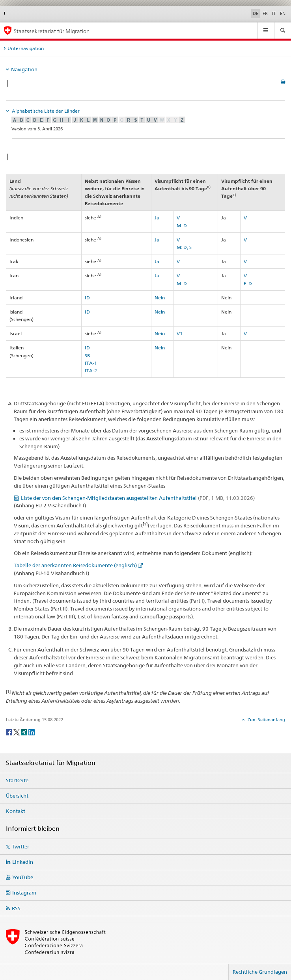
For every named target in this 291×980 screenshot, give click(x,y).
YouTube (23, 877)
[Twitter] (17, 732)
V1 (180, 333)
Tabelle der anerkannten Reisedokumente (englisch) (75, 565)
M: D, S (184, 247)
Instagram (24, 893)
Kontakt (16, 811)
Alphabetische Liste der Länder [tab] (45, 111)
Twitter (21, 846)
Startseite (17, 780)
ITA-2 (91, 370)
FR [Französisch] (265, 13)
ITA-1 (91, 363)
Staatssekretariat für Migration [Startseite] (52, 31)
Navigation (24, 69)
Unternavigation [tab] (26, 48)
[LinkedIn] (32, 732)
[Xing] (25, 732)
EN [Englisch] (283, 13)
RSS (16, 908)
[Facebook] (10, 732)
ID (87, 298)
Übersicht (17, 796)
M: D (182, 226)
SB (87, 355)
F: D (248, 283)
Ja (157, 218)
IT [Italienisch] (274, 13)
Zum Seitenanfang (266, 720)
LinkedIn (23, 862)
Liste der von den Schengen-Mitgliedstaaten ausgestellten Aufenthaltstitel (138, 498)
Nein (160, 298)
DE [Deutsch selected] (256, 13)
